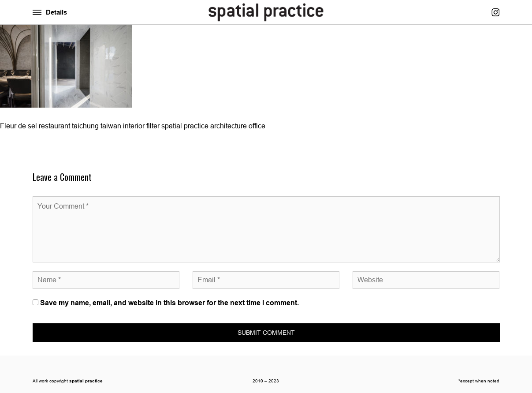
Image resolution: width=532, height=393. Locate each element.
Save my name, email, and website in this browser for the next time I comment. (169, 303)
